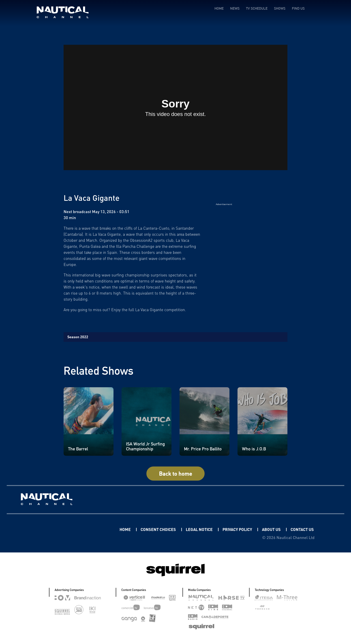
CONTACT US (302, 529)
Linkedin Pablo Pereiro (92, 529)
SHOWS (280, 8)
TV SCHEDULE (257, 8)
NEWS (235, 8)
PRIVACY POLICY (238, 529)
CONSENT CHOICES (159, 529)
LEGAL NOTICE (200, 529)
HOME (219, 8)
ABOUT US (272, 529)
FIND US (298, 8)
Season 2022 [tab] (78, 337)
